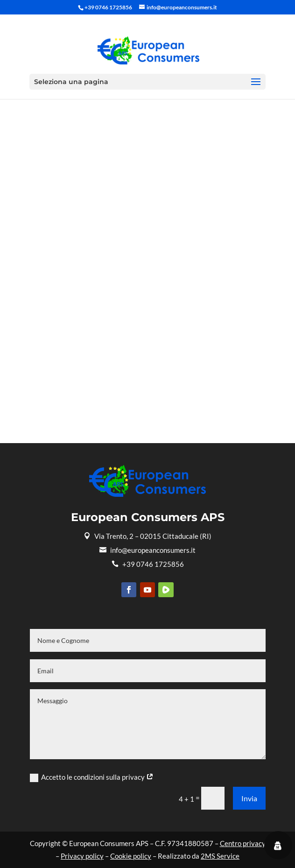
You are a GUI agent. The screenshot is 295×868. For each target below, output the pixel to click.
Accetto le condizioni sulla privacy (92, 777)
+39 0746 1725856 (148, 564)
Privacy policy (82, 856)
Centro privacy (243, 843)
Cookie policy (131, 856)
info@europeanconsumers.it (147, 550)
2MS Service (220, 856)
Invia (249, 798)
